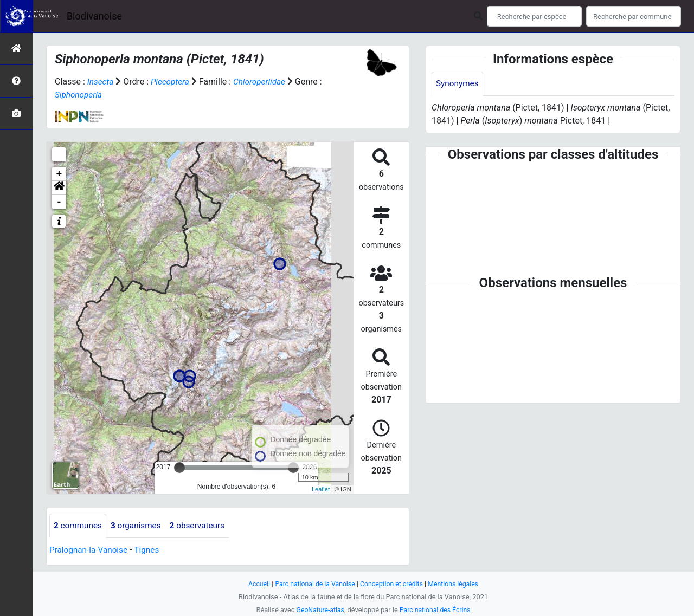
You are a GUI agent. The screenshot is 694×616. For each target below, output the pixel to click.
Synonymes (458, 84)
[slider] (179, 468)
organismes (139, 526)
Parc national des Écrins (436, 610)
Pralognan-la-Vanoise (90, 550)
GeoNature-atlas (319, 610)
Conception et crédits (393, 584)
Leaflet (321, 489)
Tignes (151, 550)
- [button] (59, 202)
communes (79, 526)
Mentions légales (457, 584)
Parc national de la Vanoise (313, 584)
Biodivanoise (94, 16)
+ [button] (59, 174)
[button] (59, 188)
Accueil (255, 584)
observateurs (203, 526)
